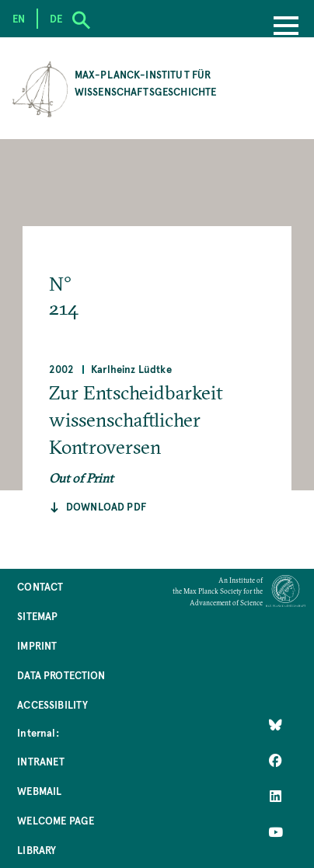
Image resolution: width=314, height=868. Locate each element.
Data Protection (61, 675)
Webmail (39, 791)
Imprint (37, 645)
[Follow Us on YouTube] (276, 831)
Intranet (41, 761)
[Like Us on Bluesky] (276, 724)
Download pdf (106, 506)
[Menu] (286, 27)
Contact (40, 586)
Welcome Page (56, 820)
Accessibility (52, 704)
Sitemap (37, 616)
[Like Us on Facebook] (276, 760)
